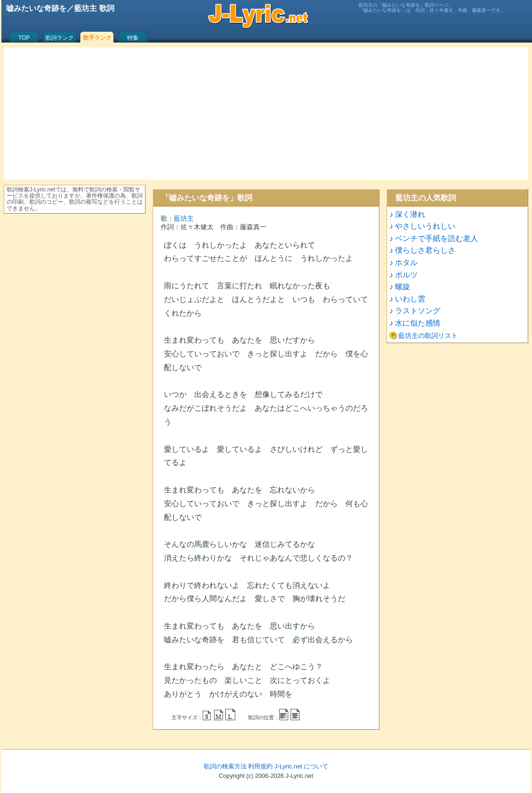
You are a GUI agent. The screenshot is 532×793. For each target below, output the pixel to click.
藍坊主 (184, 218)
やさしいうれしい (425, 226)
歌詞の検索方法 (225, 766)
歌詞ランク (60, 38)
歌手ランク (97, 38)
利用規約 (260, 766)
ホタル (406, 263)
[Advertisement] (266, 113)
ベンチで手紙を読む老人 (437, 238)
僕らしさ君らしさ (425, 250)
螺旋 (403, 287)
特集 (133, 38)
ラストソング (418, 311)
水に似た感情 (418, 323)
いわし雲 (410, 299)
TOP (24, 38)
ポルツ (406, 275)
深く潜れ (410, 214)
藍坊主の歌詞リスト (428, 336)
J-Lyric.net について (301, 766)
